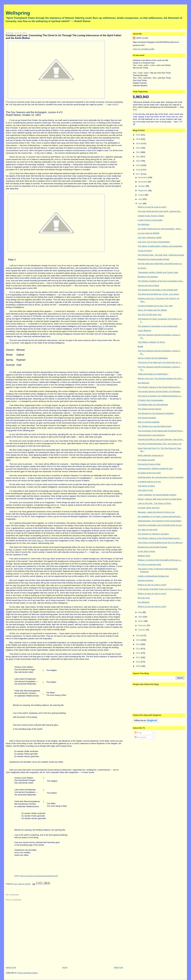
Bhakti (140, 346)
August (141, 195)
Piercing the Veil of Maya (148, 285)
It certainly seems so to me (149, 482)
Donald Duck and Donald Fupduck (153, 547)
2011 (138, 657)
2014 (138, 644)
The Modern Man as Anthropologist (153, 405)
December (143, 177)
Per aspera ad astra (146, 460)
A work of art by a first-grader (150, 220)
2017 (138, 174)
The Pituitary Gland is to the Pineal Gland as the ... (160, 387)
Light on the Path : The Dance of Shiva (154, 503)
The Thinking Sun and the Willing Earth (155, 426)
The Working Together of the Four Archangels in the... (161, 281)
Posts (138, 733)
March (141, 621)
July (140, 199)
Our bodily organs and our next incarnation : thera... (160, 229)
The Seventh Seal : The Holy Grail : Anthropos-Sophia (161, 255)
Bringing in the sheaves (148, 277)
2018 (138, 170)
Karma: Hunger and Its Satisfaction (153, 358)
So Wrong (142, 268)
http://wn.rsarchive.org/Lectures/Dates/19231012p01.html (39, 876)
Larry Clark (142, 38)
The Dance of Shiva (146, 486)
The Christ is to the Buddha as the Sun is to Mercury (160, 543)
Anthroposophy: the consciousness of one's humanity (161, 477)
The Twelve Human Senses (150, 409)
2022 (138, 152)
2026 (138, 135)
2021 (138, 157)
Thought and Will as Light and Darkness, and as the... (161, 439)
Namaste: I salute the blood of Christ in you (156, 512)
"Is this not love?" (145, 251)
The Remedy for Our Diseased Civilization (156, 413)
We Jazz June (144, 598)
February (142, 625)
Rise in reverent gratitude (149, 422)
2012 (138, 653)
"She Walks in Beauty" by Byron (151, 342)
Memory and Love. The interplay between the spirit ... (161, 378)
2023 (138, 148)
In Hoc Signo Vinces (146, 551)
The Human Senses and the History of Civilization (159, 391)
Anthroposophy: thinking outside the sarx (155, 468)
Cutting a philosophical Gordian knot (153, 576)
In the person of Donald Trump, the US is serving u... (160, 589)
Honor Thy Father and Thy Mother (152, 310)
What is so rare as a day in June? (152, 207)
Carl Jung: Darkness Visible (150, 237)
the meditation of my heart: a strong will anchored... (160, 516)
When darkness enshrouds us (151, 455)
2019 (138, 165)
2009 (138, 666)
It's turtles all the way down (149, 473)
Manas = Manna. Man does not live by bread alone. (160, 499)
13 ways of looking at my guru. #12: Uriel (155, 306)
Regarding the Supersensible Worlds (154, 259)
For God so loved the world (149, 564)
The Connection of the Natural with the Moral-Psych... (161, 431)
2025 (138, 139)
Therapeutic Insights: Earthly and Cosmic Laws (158, 272)
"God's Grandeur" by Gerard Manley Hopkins (157, 495)
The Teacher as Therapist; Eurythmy (153, 534)
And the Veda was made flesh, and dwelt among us (160, 264)
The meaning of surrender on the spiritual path (158, 290)
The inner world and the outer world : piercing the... (160, 211)
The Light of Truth (145, 490)
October (142, 186)
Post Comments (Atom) (28, 973)
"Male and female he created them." (153, 374)
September (143, 191)
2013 (138, 649)
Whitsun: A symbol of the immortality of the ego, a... (160, 560)
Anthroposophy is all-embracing (151, 435)
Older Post (118, 967)
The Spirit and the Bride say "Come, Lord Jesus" (159, 294)
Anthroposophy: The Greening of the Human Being (160, 521)
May (140, 612)
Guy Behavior (144, 224)
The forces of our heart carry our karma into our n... (160, 362)
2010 (138, 662)
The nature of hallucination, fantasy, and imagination (160, 246)
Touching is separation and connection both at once (160, 525)
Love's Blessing (144, 330)
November (143, 182)
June (141, 203)
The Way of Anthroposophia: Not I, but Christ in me (160, 444)
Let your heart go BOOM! (149, 233)
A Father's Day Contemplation (151, 400)
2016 (138, 636)
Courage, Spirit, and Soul (149, 508)
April (140, 617)
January (142, 630)
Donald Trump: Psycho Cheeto (151, 216)
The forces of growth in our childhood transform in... (160, 396)
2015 (138, 640)
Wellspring (18, 13)
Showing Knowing (145, 580)
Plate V (98, 265)
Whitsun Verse (144, 556)
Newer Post (11, 967)
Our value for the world (148, 530)
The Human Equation (147, 418)
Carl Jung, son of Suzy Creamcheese (154, 242)
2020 (138, 161)
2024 (138, 143)
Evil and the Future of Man (149, 464)
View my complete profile (144, 49)
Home (65, 967)
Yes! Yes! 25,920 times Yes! (150, 315)
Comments (140, 737)
